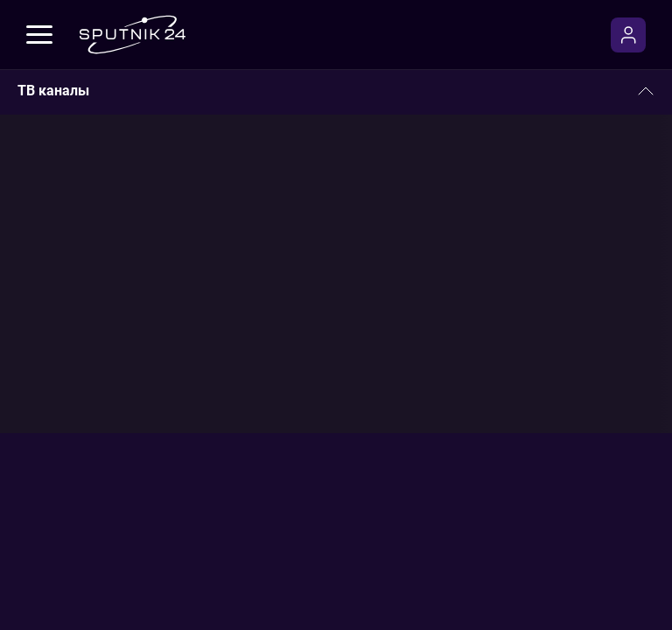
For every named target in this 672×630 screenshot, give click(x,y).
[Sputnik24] (132, 35)
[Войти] (628, 35)
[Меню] (39, 35)
